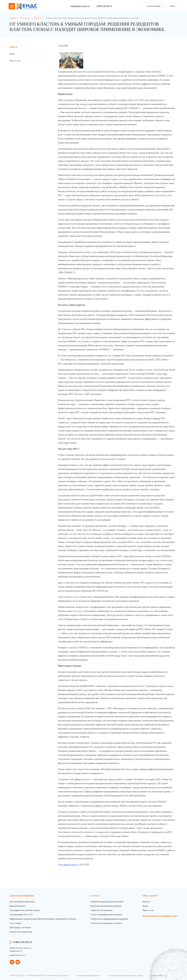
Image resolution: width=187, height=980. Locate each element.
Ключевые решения (22, 896)
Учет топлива (15, 923)
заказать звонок (154, 6)
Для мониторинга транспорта (22, 902)
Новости (13, 47)
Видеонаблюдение (17, 906)
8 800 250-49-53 (104, 6)
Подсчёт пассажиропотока (21, 932)
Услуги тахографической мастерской (106, 915)
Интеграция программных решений (106, 906)
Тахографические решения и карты (25, 910)
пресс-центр (150, 896)
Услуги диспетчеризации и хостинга (106, 923)
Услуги (95, 896)
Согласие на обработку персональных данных (125, 976)
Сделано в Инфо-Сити (159, 976)
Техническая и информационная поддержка (109, 919)
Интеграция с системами (20, 927)
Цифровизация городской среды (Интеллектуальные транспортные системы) (43, 919)
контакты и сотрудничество (160, 916)
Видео (12, 54)
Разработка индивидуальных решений (107, 902)
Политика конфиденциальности (88, 976)
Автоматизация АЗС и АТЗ (21, 915)
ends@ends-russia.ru (80, 6)
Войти (172, 6)
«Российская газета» (68, 865)
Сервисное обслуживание (101, 910)
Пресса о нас (15, 61)
